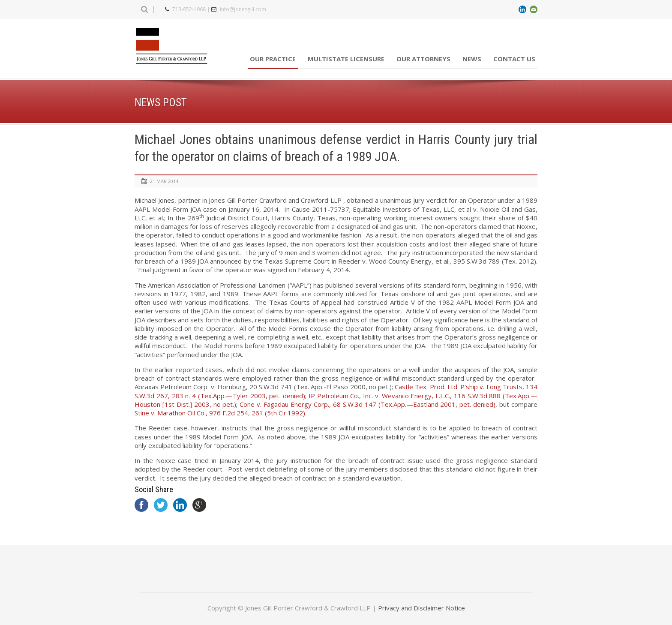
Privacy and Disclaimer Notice (421, 608)
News (472, 59)
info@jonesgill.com (243, 9)
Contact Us (514, 59)
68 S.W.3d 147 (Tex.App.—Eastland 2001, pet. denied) (367, 404)
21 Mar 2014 (164, 181)
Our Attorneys (423, 59)
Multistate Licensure (346, 59)
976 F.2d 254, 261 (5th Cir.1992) (220, 413)
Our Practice (273, 59)
